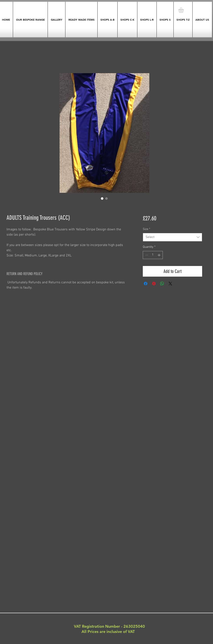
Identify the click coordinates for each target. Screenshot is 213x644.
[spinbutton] (153, 255)
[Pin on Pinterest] (154, 284)
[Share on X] (170, 284)
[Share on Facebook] (146, 284)
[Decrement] (146, 255)
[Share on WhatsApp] (162, 284)
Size (146, 229)
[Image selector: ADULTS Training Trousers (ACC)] (102, 198)
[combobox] (172, 237)
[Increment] (159, 255)
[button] (184, 10)
